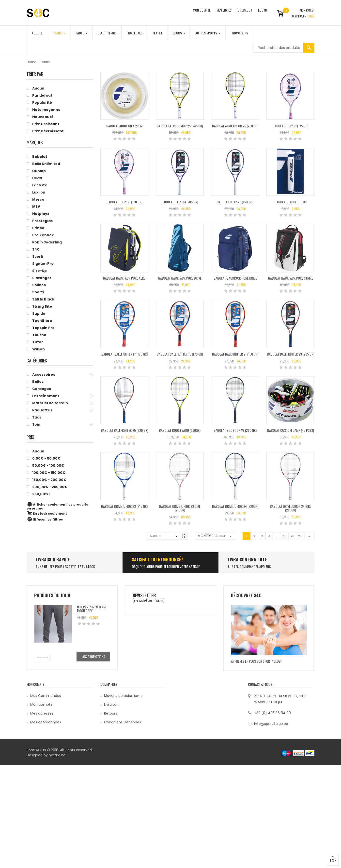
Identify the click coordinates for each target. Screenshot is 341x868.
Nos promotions (93, 656)
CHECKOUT (245, 10)
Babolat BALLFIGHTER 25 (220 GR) (124, 430)
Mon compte (41, 704)
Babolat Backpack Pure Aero (124, 278)
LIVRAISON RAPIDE (53, 559)
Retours (111, 713)
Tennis (59, 33)
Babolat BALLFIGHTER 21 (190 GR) (235, 354)
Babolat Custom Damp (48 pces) (291, 430)
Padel (82, 33)
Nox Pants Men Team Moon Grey (91, 609)
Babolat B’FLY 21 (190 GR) (124, 202)
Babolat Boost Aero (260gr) (180, 430)
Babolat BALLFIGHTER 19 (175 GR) (180, 354)
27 (300, 536)
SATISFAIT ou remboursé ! (158, 559)
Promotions (239, 33)
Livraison (111, 704)
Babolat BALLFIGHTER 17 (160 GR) (124, 354)
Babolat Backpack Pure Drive (180, 278)
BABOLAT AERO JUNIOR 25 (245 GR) (180, 126)
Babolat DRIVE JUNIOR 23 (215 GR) (124, 506)
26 (292, 536)
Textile (157, 33)
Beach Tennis (107, 33)
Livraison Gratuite (247, 559)
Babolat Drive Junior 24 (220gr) (235, 506)
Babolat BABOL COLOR (291, 202)
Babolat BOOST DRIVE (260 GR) (235, 430)
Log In (262, 10)
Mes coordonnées (46, 722)
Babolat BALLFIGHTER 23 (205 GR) (291, 354)
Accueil (37, 33)
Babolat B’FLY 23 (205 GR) (180, 202)
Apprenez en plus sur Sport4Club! (256, 661)
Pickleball (134, 33)
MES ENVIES (224, 10)
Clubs (179, 33)
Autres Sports (208, 33)
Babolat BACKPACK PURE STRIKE (291, 278)
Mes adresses (42, 713)
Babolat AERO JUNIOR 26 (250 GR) (235, 126)
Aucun (155, 536)
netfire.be (57, 755)
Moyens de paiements (123, 696)
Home (31, 62)
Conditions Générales (123, 722)
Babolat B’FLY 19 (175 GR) (290, 126)
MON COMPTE (202, 10)
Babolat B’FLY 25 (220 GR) (235, 202)
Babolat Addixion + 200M (124, 126)
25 (285, 536)
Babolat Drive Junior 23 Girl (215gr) (180, 508)
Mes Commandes (46, 696)
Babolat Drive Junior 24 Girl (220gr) (291, 508)
